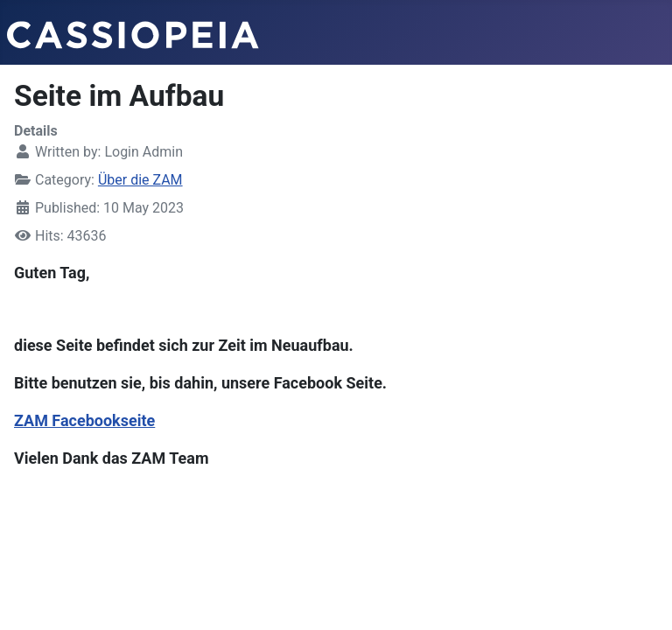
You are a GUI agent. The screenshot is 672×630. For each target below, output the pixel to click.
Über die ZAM (140, 180)
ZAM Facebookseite (84, 420)
